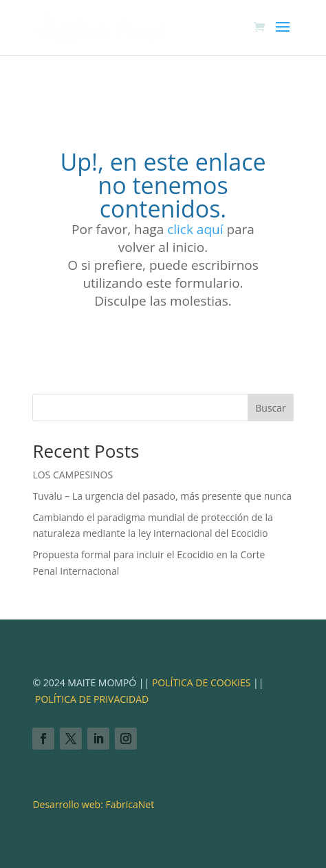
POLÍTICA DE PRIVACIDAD (92, 699)
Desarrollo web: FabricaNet (93, 804)
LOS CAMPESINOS (73, 475)
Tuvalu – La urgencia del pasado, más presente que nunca (162, 496)
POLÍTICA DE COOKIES (200, 682)
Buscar (271, 408)
